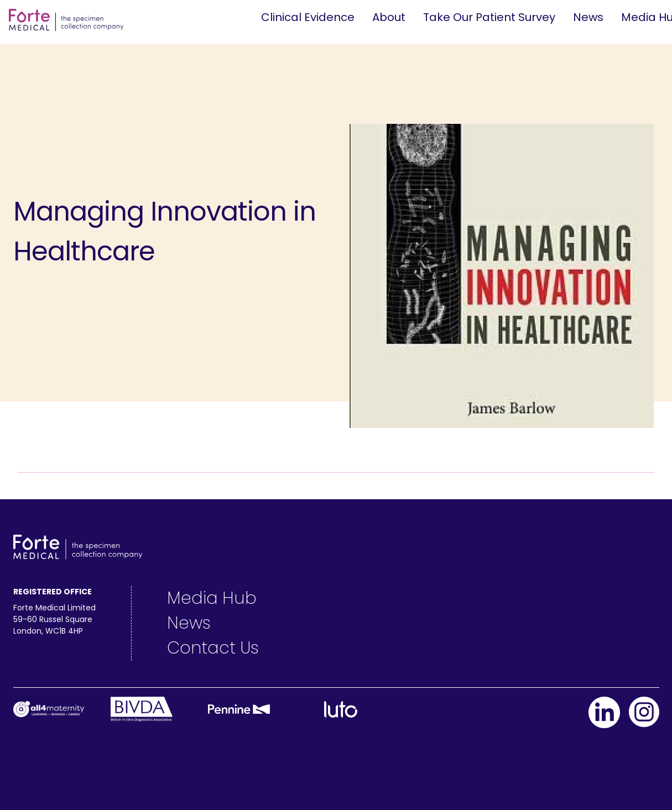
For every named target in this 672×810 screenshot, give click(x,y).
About (389, 17)
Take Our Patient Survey (489, 17)
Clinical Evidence (308, 17)
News (588, 17)
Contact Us (213, 648)
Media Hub (212, 598)
